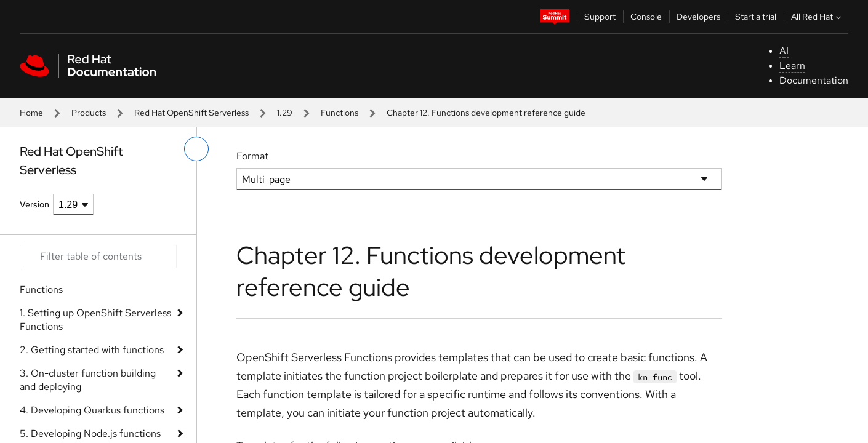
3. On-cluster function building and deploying (88, 380)
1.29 (285, 113)
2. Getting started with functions (92, 350)
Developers (698, 17)
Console (646, 17)
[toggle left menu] (196, 149)
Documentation (814, 80)
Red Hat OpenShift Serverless (191, 113)
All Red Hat (818, 17)
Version (34, 204)
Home (31, 113)
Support (600, 17)
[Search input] (98, 257)
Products (89, 113)
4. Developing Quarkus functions (92, 410)
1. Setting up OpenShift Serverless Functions (95, 320)
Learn (792, 66)
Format (252, 156)
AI (784, 51)
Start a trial (756, 17)
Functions (340, 113)
